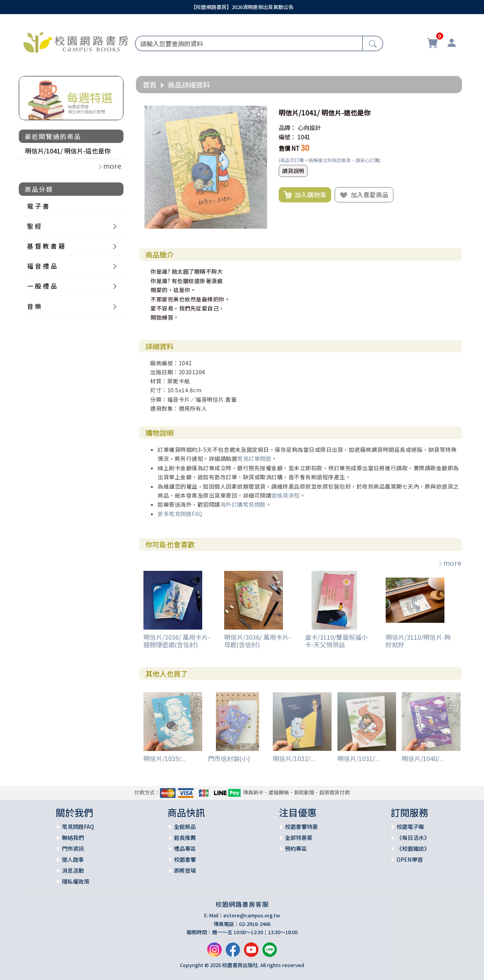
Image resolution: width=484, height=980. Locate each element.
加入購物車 (305, 195)
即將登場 (185, 870)
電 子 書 (38, 206)
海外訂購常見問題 (243, 504)
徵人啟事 (73, 859)
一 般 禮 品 (42, 286)
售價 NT (289, 148)
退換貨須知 (286, 495)
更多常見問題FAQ (180, 514)
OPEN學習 (410, 859)
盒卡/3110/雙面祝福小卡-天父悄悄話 (336, 641)
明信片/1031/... (359, 758)
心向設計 (309, 127)
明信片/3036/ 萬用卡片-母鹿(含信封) (257, 641)
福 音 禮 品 (42, 266)
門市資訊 (73, 848)
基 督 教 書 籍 (46, 246)
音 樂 (34, 306)
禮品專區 (185, 848)
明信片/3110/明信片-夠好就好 (418, 641)
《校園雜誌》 (413, 848)
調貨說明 (293, 171)
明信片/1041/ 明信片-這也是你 (68, 151)
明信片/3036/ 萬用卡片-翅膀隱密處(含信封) (177, 641)
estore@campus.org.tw (252, 915)
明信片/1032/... (294, 758)
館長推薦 (185, 837)
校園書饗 (185, 859)
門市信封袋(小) (229, 758)
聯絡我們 (73, 837)
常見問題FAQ (78, 827)
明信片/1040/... (423, 758)
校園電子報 (410, 827)
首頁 (150, 85)
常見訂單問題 (254, 458)
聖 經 (34, 226)
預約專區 (296, 848)
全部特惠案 (299, 837)
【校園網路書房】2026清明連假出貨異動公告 (242, 7)
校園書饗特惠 (301, 827)
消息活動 (73, 870)
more (450, 563)
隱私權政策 (76, 881)
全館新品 (185, 827)
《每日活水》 (413, 837)
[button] (260, 113)
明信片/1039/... (165, 758)
